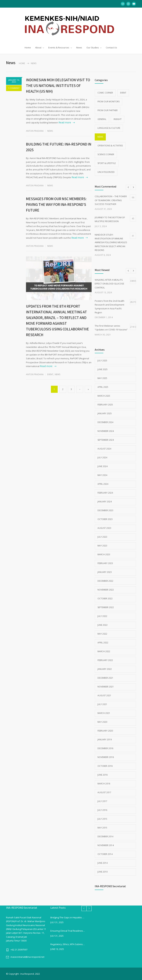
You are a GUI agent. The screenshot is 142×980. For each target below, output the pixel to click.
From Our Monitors (108, 101)
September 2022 (106, 607)
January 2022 (105, 669)
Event (50, 374)
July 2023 (102, 537)
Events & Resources (59, 48)
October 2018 (105, 766)
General (102, 119)
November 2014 (106, 845)
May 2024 (102, 475)
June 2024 (103, 466)
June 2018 (103, 775)
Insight (118, 119)
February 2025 (105, 404)
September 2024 (106, 440)
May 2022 (102, 634)
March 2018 (104, 783)
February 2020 (105, 731)
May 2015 (102, 827)
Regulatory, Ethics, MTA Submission (68, 944)
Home (28, 48)
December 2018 (105, 748)
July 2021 (102, 704)
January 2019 (105, 739)
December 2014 (105, 836)
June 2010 (103, 872)
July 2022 (102, 616)
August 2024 (104, 449)
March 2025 (104, 396)
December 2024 (105, 422)
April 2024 (103, 484)
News (79, 48)
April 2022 (103, 642)
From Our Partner (108, 110)
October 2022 (105, 598)
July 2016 (102, 810)
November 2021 (106, 686)
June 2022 (103, 625)
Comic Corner (105, 93)
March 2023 (104, 554)
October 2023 (105, 519)
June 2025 (103, 369)
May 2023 (102, 545)
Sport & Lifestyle (107, 163)
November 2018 (106, 757)
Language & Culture (109, 128)
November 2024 (106, 431)
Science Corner (106, 154)
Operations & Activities (110, 145)
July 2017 (102, 801)
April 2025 (103, 387)
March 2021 (104, 713)
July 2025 (102, 360)
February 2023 (105, 563)
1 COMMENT (14, 88)
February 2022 (105, 660)
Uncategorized (106, 172)
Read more (65, 122)
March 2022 (104, 651)
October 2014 (105, 854)
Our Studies (93, 48)
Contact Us (111, 48)
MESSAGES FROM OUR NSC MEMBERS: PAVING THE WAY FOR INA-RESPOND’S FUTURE (56, 204)
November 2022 (106, 590)
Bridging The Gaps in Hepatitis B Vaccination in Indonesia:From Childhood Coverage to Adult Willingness (68, 917)
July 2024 (102, 457)
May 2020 (102, 722)
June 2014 (103, 863)
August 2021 (104, 695)
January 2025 (105, 413)
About (38, 48)
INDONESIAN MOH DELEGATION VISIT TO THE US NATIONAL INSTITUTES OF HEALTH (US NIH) (58, 85)
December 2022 (105, 581)
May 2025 (102, 378)
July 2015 (102, 819)
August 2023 (104, 528)
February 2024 (105, 493)
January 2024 (105, 501)
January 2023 (105, 572)
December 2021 (105, 678)
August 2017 (104, 792)
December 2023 (105, 510)
